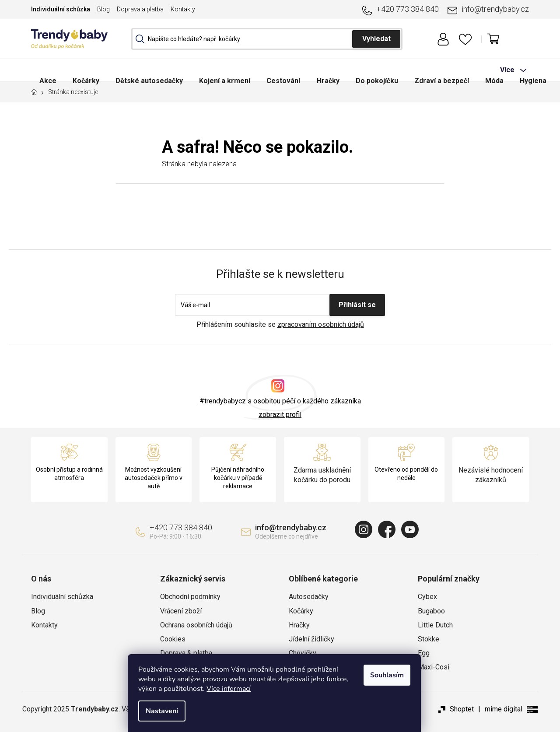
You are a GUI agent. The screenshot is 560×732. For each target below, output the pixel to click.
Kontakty (183, 9)
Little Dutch (435, 625)
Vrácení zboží (181, 611)
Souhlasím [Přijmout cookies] (393, 675)
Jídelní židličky (311, 639)
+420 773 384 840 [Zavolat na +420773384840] (408, 9)
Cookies (173, 639)
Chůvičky (303, 653)
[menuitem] (48, 70)
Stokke (429, 639)
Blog (103, 9)
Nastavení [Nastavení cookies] (168, 711)
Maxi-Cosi (434, 667)
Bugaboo (431, 611)
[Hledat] (267, 39)
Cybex (427, 597)
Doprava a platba (140, 9)
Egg (424, 653)
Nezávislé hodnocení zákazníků (491, 475)
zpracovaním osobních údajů (321, 324)
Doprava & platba (186, 653)
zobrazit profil (280, 415)
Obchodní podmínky (190, 597)
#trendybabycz (223, 401)
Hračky (299, 625)
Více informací (234, 689)
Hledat (376, 39)
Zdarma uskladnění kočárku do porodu (322, 475)
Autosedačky (309, 597)
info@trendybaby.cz (495, 9)
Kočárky (301, 611)
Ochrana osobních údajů (196, 625)
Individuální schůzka (61, 9)
